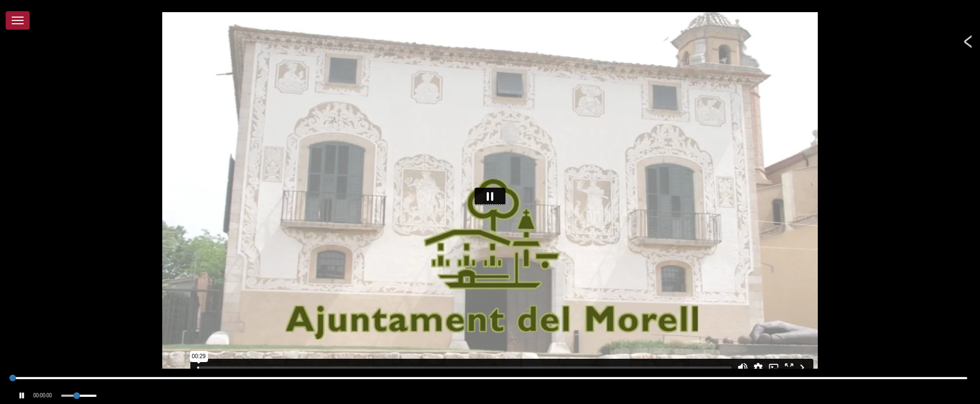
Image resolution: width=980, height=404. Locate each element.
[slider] (13, 378)
